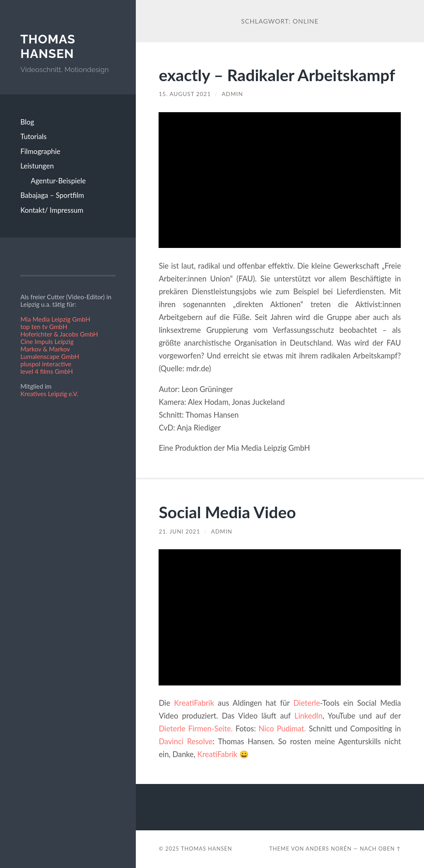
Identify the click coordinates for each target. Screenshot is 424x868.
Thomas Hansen (48, 47)
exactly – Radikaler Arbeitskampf (277, 75)
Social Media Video (227, 512)
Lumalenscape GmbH (50, 356)
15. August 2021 (185, 94)
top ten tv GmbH (44, 327)
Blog (27, 122)
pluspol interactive (46, 364)
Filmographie (40, 151)
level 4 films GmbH (47, 371)
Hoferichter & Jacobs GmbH (59, 334)
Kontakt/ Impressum (52, 210)
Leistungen (37, 166)
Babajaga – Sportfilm (52, 195)
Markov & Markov (45, 349)
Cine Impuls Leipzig (47, 341)
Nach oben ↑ (380, 849)
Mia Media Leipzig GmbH (55, 319)
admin (232, 94)
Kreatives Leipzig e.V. (49, 394)
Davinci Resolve (185, 741)
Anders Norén (329, 849)
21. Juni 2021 (179, 531)
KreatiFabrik (194, 703)
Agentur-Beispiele (58, 181)
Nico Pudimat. (282, 729)
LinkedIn (308, 716)
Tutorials (34, 136)
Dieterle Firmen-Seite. (196, 729)
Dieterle (306, 703)
